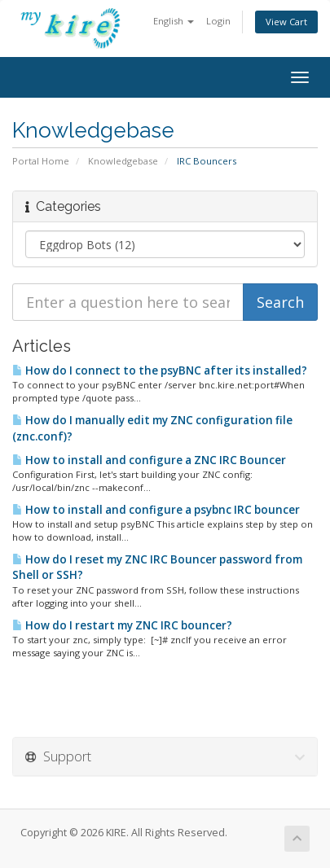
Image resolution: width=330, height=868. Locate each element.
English (174, 21)
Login (218, 21)
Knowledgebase (123, 161)
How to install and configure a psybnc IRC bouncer (156, 510)
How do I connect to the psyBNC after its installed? (160, 370)
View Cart (286, 22)
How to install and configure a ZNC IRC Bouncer (149, 460)
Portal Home (41, 161)
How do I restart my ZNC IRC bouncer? (122, 625)
